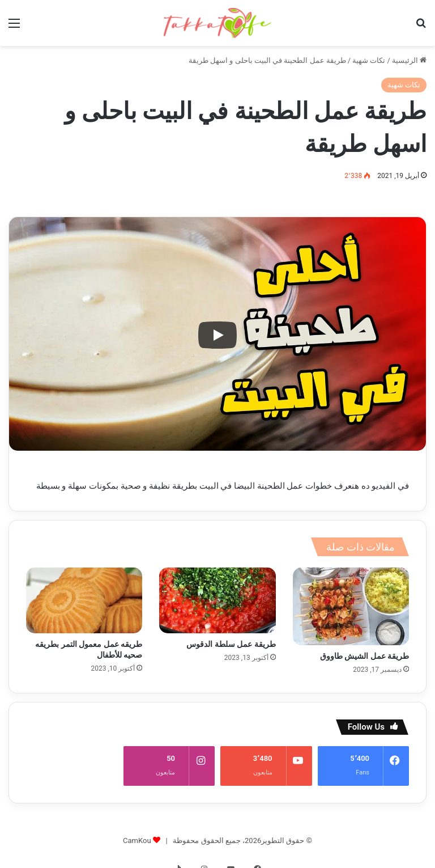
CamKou (137, 829)
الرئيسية (409, 60)
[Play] (217, 335)
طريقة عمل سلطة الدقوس (231, 644)
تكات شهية (369, 60)
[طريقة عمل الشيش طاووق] (351, 606)
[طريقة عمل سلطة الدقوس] (217, 600)
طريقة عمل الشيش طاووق (364, 656)
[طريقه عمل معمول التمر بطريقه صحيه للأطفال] (84, 600)
